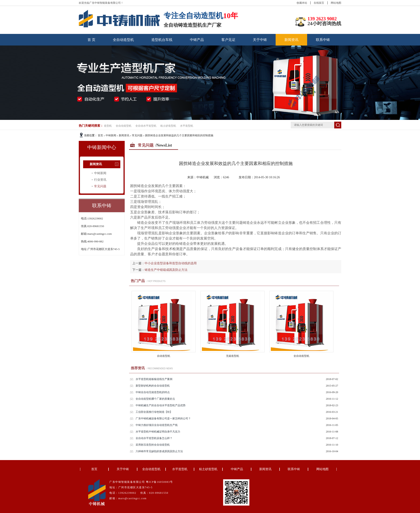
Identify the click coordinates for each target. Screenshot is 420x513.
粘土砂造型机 (168, 126)
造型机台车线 (162, 40)
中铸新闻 (111, 135)
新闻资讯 (291, 40)
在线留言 (319, 3)
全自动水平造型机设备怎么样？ (154, 438)
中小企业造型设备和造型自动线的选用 (171, 263)
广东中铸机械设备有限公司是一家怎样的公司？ (163, 418)
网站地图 (336, 3)
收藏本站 (302, 3)
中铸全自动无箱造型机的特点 (153, 392)
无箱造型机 (233, 356)
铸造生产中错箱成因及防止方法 (166, 270)
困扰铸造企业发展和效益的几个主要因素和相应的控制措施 (179, 135)
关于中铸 (260, 40)
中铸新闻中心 (102, 147)
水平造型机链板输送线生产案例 (154, 379)
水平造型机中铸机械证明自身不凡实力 (158, 432)
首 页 (91, 40)
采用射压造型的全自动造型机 (153, 445)
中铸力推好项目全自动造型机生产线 (157, 425)
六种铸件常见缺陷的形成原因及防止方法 (159, 451)
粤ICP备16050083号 (159, 482)
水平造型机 (187, 126)
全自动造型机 (123, 40)
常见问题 (137, 135)
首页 (100, 135)
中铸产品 (197, 40)
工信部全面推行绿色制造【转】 (154, 412)
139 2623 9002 (322, 19)
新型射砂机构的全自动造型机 (153, 386)
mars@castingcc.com (100, 234)
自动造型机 (164, 356)
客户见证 (228, 40)
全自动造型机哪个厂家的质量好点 (155, 399)
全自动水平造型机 (146, 126)
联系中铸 (323, 40)
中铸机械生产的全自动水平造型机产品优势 (161, 405)
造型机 (108, 126)
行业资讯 (100, 180)
